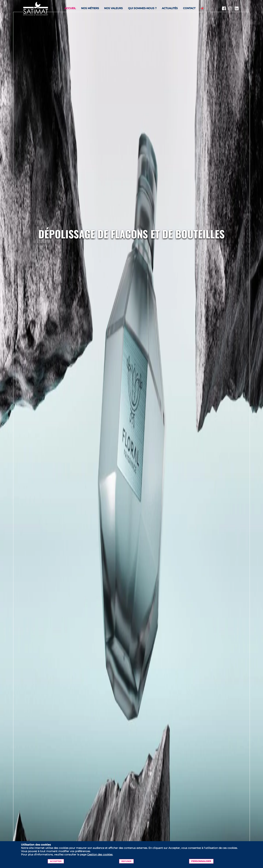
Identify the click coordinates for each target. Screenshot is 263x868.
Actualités (170, 8)
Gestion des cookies (100, 854)
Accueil (70, 8)
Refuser (126, 861)
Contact (189, 8)
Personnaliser (201, 861)
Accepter (56, 861)
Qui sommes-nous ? (142, 8)
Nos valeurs (113, 8)
